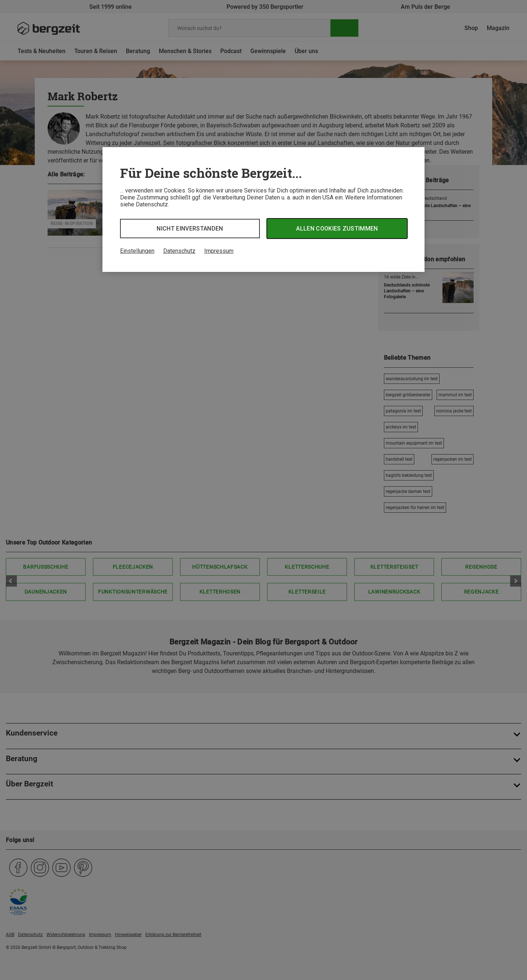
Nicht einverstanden (190, 229)
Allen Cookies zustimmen (337, 229)
